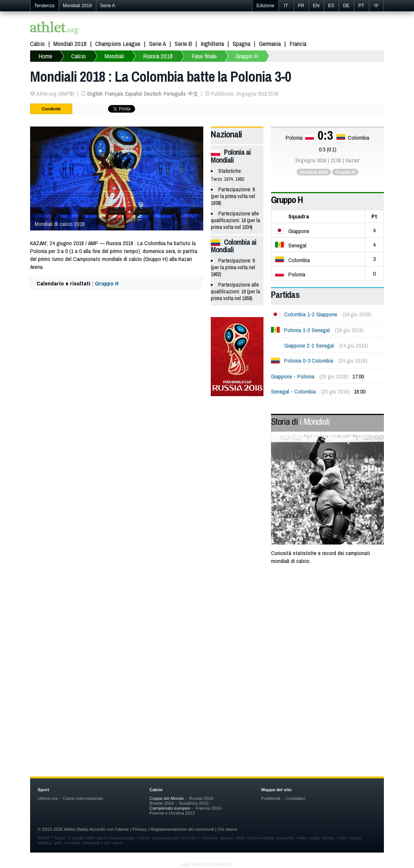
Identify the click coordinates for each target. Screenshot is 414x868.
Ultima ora (48, 798)
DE (346, 6)
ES (331, 6)
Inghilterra (212, 43)
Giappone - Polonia (293, 376)
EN (316, 6)
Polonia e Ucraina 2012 (172, 813)
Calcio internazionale (83, 798)
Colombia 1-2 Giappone (311, 314)
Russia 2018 (158, 56)
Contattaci (295, 798)
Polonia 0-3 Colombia (309, 361)
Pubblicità (271, 798)
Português (175, 94)
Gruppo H (247, 56)
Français (114, 94)
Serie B (183, 43)
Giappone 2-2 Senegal (309, 346)
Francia (298, 43)
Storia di (300, 421)
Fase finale (204, 56)
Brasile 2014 (162, 803)
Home (45, 56)
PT (361, 6)
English (95, 94)
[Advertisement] (207, 632)
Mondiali (114, 56)
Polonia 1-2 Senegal (307, 330)
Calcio (37, 43)
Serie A (108, 6)
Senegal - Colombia (293, 391)
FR (301, 6)
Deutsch (153, 94)
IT (286, 6)
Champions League (118, 43)
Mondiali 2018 (77, 6)
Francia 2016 (209, 808)
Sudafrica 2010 (194, 803)
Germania (270, 43)
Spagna (241, 43)
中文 (193, 94)
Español (134, 94)
